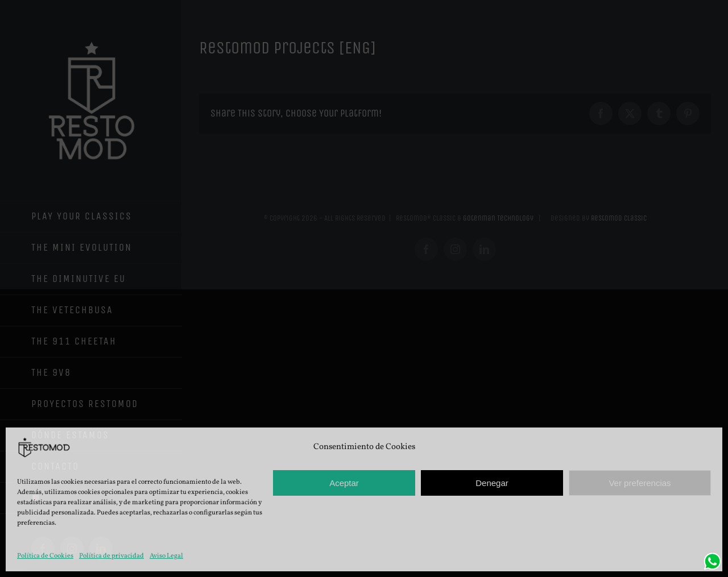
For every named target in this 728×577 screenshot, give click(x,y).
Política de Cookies (45, 556)
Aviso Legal (166, 556)
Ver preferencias (640, 483)
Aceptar (344, 483)
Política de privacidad (111, 556)
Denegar (492, 483)
